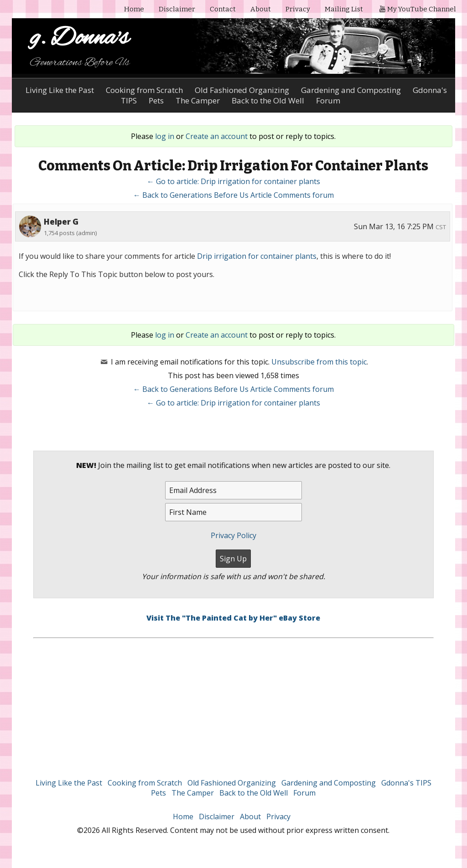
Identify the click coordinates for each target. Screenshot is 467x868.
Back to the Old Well (254, 793)
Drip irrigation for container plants (257, 256)
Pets (158, 793)
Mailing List (344, 9)
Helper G (61, 222)
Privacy (298, 9)
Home (134, 9)
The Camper (193, 793)
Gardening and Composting (351, 90)
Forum (304, 793)
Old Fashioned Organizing (242, 90)
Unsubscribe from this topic (319, 362)
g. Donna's (80, 39)
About (261, 9)
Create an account (217, 136)
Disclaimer (177, 9)
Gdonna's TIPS (406, 783)
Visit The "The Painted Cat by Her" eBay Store (233, 618)
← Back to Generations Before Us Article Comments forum (233, 195)
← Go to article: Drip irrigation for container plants (233, 181)
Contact (223, 9)
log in (165, 136)
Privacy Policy (233, 535)
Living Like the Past (60, 90)
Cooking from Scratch (144, 90)
